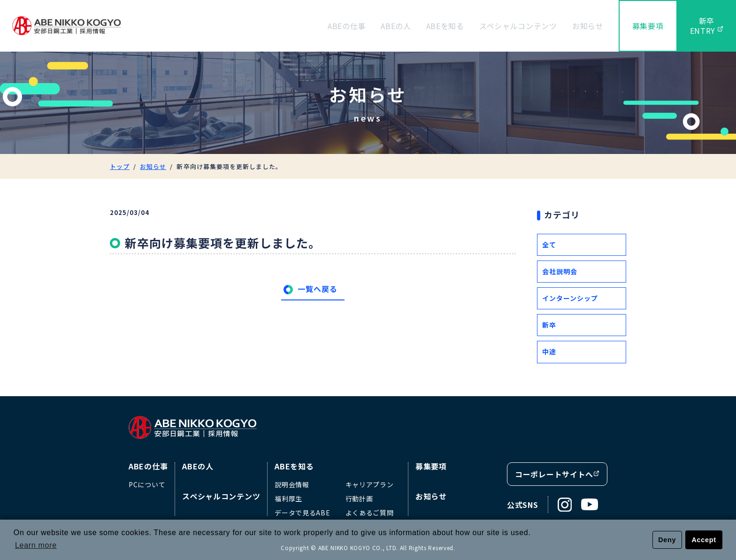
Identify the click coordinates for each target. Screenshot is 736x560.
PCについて (147, 484)
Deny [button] (667, 540)
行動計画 (359, 499)
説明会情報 (292, 484)
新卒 (549, 325)
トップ (120, 166)
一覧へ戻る (318, 289)
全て (549, 245)
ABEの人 (396, 26)
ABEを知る (445, 26)
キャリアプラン (370, 484)
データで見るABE (302, 513)
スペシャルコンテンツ (518, 26)
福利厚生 (288, 499)
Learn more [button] (36, 545)
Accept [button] (704, 540)
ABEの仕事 (347, 26)
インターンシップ (570, 298)
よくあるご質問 (370, 513)
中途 (549, 352)
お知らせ (588, 26)
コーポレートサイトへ (557, 474)
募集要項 (648, 26)
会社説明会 (560, 271)
